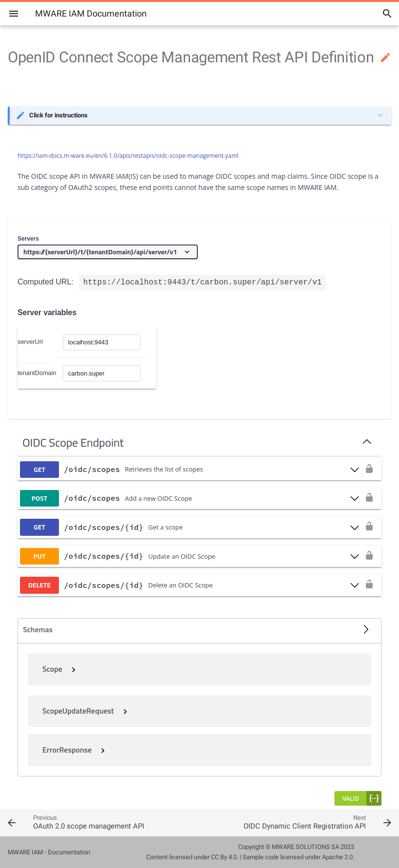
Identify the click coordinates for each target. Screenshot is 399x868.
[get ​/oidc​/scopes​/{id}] (190, 527)
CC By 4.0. (225, 857)
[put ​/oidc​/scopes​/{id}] (190, 556)
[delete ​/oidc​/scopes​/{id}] (190, 585)
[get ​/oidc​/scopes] (190, 470)
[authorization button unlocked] (369, 470)
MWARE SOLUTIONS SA (305, 847)
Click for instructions (58, 115)
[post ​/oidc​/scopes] (190, 498)
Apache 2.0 (337, 857)
